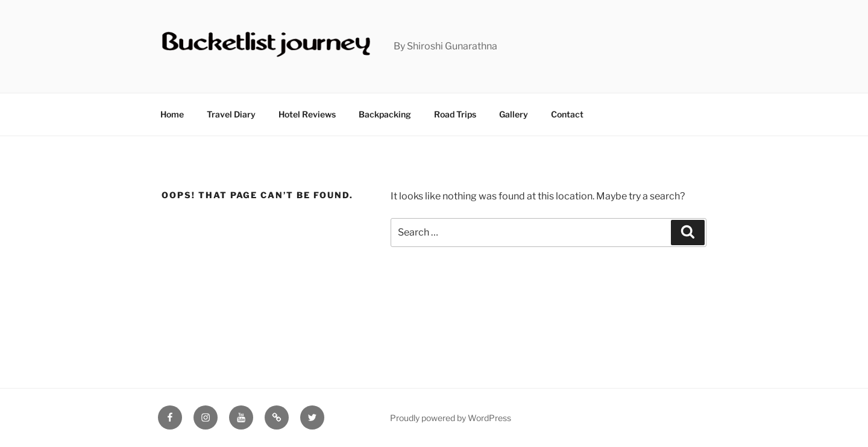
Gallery (514, 114)
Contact (567, 114)
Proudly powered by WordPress (451, 418)
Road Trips (455, 114)
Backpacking (385, 114)
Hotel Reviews (307, 114)
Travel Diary (231, 114)
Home (172, 114)
